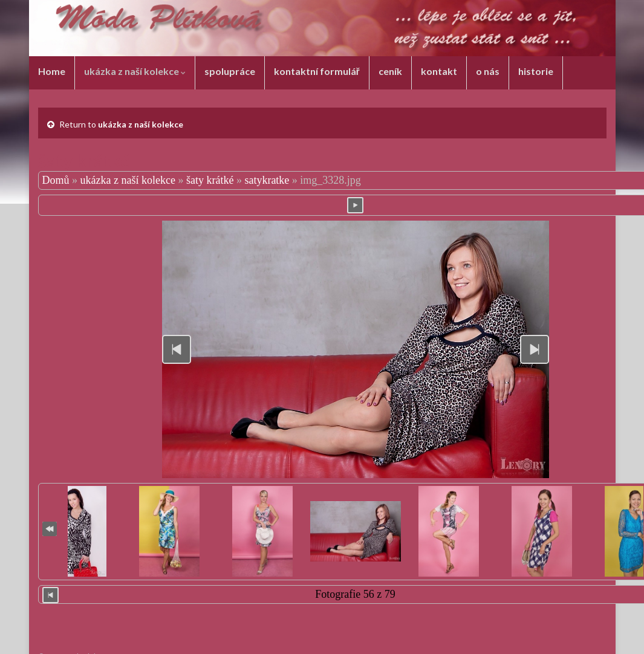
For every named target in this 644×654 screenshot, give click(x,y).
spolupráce (230, 71)
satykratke (267, 180)
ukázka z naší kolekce (135, 71)
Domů (56, 180)
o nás (488, 71)
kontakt (439, 71)
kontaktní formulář (317, 71)
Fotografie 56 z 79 (355, 594)
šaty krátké (210, 180)
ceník (390, 71)
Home (52, 71)
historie (536, 71)
